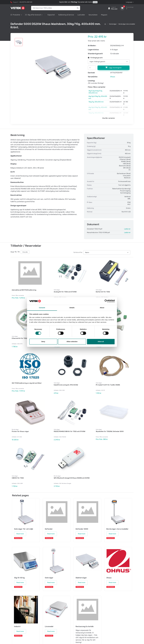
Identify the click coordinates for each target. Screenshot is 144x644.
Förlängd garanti (95, 58)
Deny (43, 342)
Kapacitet (51, 15)
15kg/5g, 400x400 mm (96, 113)
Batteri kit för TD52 (103, 292)
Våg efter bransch (33, 15)
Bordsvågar (113, 24)
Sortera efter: (78, 252)
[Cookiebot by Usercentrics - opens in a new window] (106, 301)
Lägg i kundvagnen (113, 68)
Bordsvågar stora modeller (127, 24)
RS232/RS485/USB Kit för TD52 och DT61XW (69, 431)
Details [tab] (72, 308)
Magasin (104, 15)
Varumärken (93, 15)
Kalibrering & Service (66, 15)
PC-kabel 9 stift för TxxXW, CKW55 (108, 385)
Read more (20, 534)
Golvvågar (57, 290)
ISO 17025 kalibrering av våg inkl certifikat (27, 383)
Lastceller (81, 15)
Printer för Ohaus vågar (20, 431)
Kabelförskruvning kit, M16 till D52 (66, 385)
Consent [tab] (42, 308)
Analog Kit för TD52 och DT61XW (65, 292)
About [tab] (102, 308)
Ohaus (113, 77)
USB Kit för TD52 (18, 478)
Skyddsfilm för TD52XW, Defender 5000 (110, 431)
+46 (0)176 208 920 (26, 2)
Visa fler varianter (109, 118)
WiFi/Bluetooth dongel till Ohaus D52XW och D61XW (72, 478)
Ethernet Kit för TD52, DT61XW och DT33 (26, 338)
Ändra (95, 2)
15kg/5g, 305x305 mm (96, 102)
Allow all (101, 342)
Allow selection (72, 342)
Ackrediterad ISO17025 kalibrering (24, 290)
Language (129, 2)
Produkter (16, 15)
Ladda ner (127, 229)
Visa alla (25, 252)
